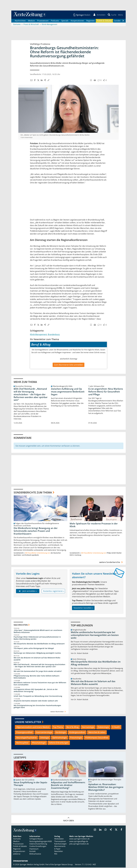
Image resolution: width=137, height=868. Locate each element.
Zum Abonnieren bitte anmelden (68, 365)
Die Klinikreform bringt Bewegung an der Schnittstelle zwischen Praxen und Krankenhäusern (36, 531)
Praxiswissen (43, 21)
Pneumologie (76, 738)
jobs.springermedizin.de (79, 844)
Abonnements (60, 847)
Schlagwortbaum (36, 839)
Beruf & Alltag (73, 727)
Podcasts (55, 21)
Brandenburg (54, 335)
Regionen (90, 21)
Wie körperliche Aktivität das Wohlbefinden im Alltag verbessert (39, 644)
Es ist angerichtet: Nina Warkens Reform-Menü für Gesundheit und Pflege (106, 392)
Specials (65, 21)
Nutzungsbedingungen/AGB (41, 842)
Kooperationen (77, 21)
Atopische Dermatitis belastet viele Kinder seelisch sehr (36, 701)
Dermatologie (88, 727)
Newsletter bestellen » (83, 608)
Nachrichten (20, 21)
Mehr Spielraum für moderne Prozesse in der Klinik (94, 525)
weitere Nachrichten (58, 712)
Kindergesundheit (77, 733)
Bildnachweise (35, 854)
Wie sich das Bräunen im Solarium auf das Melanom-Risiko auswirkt (37, 659)
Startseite (17, 839)
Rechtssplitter (22, 743)
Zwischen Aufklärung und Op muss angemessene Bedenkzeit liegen (68, 392)
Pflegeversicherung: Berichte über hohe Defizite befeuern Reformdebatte (37, 677)
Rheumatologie (39, 743)
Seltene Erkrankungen (59, 743)
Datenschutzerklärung (38, 844)
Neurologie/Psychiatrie (26, 738)
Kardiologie (61, 733)
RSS (56, 854)
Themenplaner (60, 842)
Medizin (31, 21)
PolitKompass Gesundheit (97, 738)
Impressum (34, 849)
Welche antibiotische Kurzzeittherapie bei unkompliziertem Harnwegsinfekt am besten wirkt (95, 636)
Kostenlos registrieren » (54, 591)
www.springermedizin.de (79, 839)
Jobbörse (17, 854)
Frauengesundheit (24, 733)
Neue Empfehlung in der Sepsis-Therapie (31, 784)
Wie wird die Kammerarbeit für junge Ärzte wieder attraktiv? (38, 672)
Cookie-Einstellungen (38, 847)
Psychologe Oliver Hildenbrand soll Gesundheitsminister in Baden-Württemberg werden (37, 638)
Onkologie (44, 738)
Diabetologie (103, 727)
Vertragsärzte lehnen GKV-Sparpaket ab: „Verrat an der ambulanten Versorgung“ (36, 691)
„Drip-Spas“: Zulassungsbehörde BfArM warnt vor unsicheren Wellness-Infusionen (38, 632)
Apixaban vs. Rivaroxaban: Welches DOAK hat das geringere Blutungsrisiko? (106, 788)
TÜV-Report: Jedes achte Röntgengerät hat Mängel (34, 649)
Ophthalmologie (60, 738)
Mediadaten (59, 839)
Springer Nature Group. (64, 865)
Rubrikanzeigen (60, 844)
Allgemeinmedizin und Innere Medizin (33, 727)
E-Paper (57, 849)
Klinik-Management (38, 335)
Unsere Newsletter (28, 722)
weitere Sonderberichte (111, 563)
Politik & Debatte (104, 21)
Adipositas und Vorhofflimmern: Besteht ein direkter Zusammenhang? (68, 786)
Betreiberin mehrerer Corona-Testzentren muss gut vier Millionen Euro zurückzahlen (40, 684)
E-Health (116, 727)
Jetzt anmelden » (28, 591)
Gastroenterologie (44, 733)
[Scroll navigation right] (123, 21)
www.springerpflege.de (79, 842)
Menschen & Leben (97, 733)
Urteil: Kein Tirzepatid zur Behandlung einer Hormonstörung (38, 696)
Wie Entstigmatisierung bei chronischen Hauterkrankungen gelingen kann (37, 707)
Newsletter (59, 852)
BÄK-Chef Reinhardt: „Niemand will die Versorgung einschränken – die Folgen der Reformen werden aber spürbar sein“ (31, 395)
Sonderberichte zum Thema (33, 493)
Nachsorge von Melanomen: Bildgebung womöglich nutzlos (37, 653)
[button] (120, 15)
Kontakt (32, 852)
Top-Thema (58, 727)
